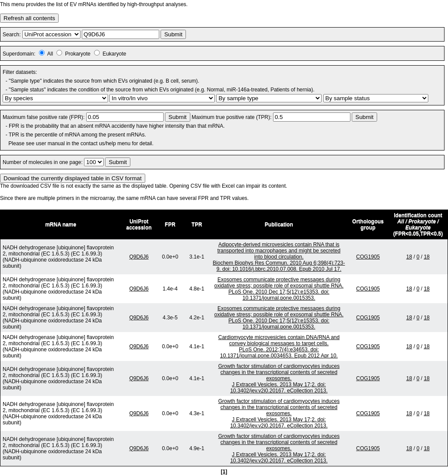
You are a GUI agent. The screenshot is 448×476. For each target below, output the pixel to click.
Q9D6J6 (139, 257)
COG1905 (368, 257)
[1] (224, 472)
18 (409, 257)
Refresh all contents (29, 18)
